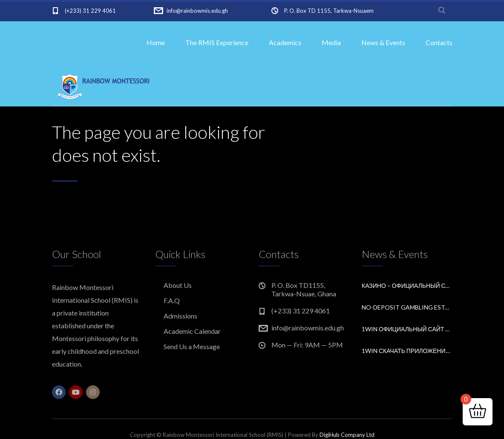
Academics (285, 42)
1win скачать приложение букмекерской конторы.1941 (407, 351)
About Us (178, 285)
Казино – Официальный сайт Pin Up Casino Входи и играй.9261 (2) (407, 285)
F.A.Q (172, 300)
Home (156, 42)
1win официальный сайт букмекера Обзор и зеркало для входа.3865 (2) (407, 329)
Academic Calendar (192, 331)
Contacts (439, 42)
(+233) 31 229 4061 (90, 11)
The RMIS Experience (217, 42)
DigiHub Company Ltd (347, 435)
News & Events (383, 42)
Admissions (180, 316)
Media (331, 42)
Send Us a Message (192, 346)
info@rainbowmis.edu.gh (197, 11)
